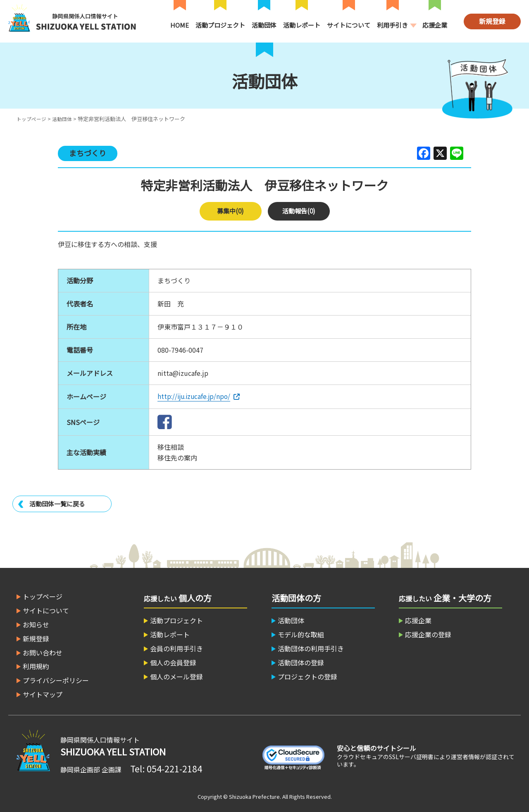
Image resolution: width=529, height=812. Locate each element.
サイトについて (349, 25)
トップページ (33, 119)
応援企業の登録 (428, 634)
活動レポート (302, 25)
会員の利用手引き (176, 648)
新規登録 (492, 21)
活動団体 (264, 25)
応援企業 (435, 25)
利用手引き (392, 25)
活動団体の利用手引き (311, 648)
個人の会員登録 (173, 662)
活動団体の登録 (301, 662)
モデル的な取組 (301, 634)
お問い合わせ (43, 652)
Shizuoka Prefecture (254, 796)
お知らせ (36, 624)
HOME (180, 25)
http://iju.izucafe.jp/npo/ (196, 396)
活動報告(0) (299, 211)
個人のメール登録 (176, 676)
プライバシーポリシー (56, 680)
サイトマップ (43, 694)
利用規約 (36, 666)
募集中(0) (230, 211)
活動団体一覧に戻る (59, 503)
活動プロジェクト (220, 25)
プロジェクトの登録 (307, 676)
